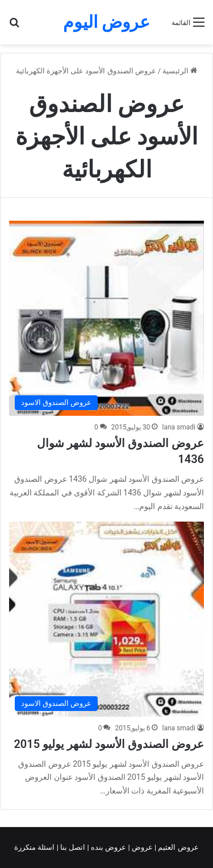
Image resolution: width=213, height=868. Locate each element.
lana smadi (179, 427)
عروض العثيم (177, 847)
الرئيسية (180, 71)
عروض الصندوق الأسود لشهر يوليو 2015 (109, 744)
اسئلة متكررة (35, 847)
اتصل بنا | (72, 847)
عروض (142, 847)
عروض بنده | (108, 847)
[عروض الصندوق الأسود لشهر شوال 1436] (106, 318)
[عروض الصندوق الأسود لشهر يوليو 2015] (106, 619)
